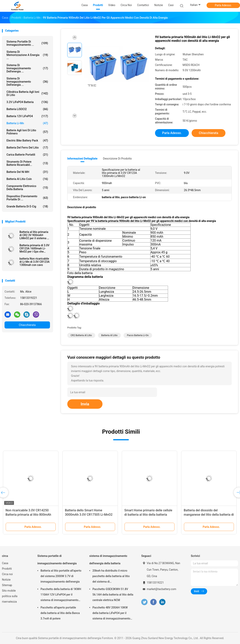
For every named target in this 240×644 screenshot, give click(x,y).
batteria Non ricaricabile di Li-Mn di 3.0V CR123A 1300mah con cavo (35, 262)
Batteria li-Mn (27, 123)
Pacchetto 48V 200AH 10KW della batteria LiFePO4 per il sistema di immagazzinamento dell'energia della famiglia (111, 614)
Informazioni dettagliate (82, 159)
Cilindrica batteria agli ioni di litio (27, 93)
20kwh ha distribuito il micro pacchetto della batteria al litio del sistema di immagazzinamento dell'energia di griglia (112, 577)
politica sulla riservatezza (10, 599)
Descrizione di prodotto (117, 159)
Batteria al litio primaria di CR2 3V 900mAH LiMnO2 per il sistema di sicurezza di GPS (34, 235)
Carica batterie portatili (27, 155)
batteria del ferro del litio (27, 148)
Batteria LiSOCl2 (27, 109)
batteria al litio (109, 335)
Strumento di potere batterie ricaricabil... (27, 163)
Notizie (6, 580)
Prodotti (7, 569)
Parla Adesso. (223, 5)
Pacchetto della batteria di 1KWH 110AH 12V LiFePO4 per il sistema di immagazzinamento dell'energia (61, 595)
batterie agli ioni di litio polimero (27, 132)
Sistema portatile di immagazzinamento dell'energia (57, 560)
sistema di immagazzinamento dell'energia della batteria (108, 560)
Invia (85, 404)
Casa (5, 563)
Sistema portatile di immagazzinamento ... (27, 43)
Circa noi (7, 574)
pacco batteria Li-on (138, 335)
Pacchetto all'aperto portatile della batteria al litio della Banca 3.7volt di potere (60, 613)
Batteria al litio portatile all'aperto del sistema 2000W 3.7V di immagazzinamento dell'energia (61, 576)
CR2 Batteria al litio (81, 335)
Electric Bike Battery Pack (27, 140)
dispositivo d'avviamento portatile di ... (27, 198)
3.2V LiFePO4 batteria (27, 102)
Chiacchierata (27, 325)
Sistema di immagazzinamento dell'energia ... (27, 82)
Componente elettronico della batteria (27, 188)
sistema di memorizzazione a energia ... (27, 55)
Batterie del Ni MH (27, 172)
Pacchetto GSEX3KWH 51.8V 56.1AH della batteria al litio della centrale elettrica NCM (113, 595)
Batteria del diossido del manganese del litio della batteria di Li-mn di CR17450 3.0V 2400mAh (209, 515)
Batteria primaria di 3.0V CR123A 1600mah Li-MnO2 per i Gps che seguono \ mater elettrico (34, 248)
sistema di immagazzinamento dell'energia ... (27, 68)
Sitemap (7, 585)
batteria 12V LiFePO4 (27, 116)
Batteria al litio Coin (27, 179)
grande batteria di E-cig (27, 206)
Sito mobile (9, 591)
